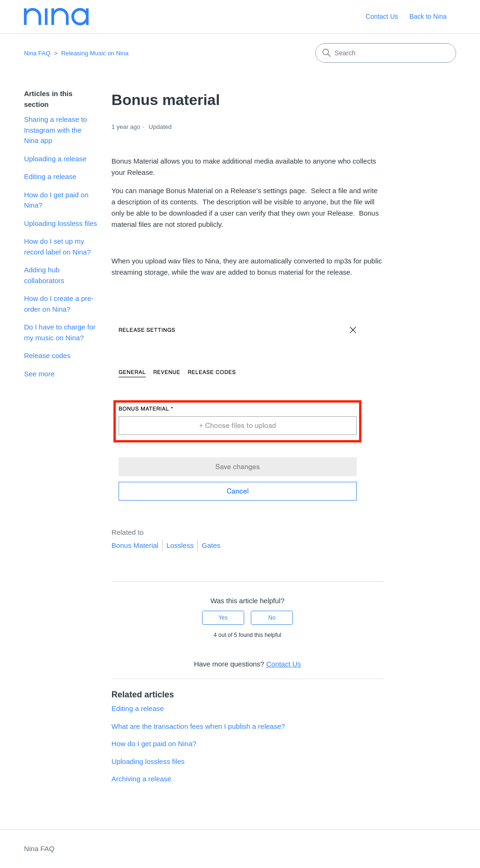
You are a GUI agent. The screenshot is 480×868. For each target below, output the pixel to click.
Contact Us (382, 16)
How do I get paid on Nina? (56, 200)
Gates (211, 545)
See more (39, 374)
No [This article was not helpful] (272, 618)
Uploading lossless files (60, 223)
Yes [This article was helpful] (223, 618)
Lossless (180, 545)
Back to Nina (428, 16)
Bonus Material (135, 545)
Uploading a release (55, 159)
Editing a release (50, 176)
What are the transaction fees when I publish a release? (198, 726)
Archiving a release (142, 779)
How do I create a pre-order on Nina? (59, 304)
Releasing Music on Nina (95, 53)
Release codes (47, 355)
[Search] (386, 53)
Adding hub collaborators (44, 275)
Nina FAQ (37, 53)
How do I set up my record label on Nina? (57, 247)
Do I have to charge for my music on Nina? (60, 332)
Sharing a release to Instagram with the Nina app (55, 130)
